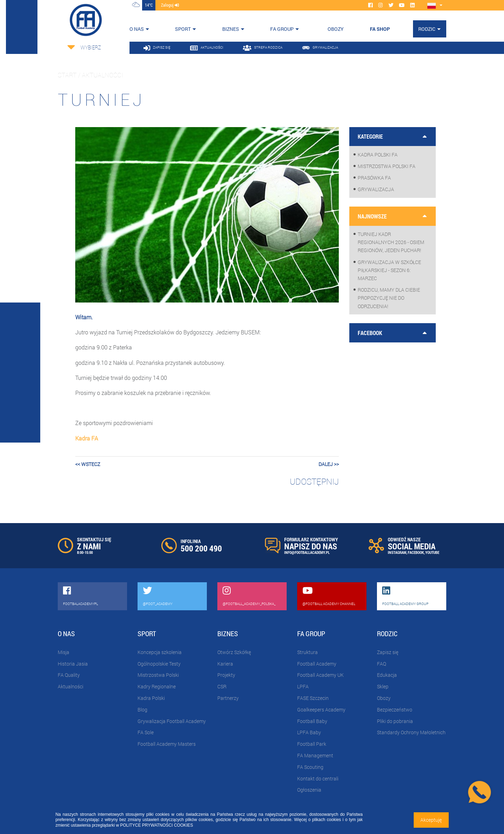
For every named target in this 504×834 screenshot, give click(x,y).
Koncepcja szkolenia (160, 652)
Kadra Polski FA (378, 155)
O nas (137, 29)
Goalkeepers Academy (321, 710)
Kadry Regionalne (157, 686)
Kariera (225, 664)
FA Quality (69, 675)
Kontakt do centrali (318, 779)
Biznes (231, 29)
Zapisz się (388, 652)
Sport (183, 29)
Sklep (383, 686)
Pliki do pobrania (395, 721)
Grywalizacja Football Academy (172, 721)
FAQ (381, 664)
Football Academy (317, 664)
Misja (64, 652)
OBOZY (336, 29)
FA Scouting (310, 767)
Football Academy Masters (167, 744)
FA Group (282, 29)
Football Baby (312, 721)
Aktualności (71, 686)
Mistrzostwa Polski (158, 675)
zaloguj (170, 5)
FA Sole (146, 732)
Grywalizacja (376, 189)
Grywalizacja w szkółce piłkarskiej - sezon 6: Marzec (389, 270)
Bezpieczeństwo (395, 710)
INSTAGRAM (397, 552)
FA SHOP (380, 29)
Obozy (384, 698)
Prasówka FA (374, 178)
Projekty (226, 675)
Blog (142, 710)
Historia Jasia (73, 664)
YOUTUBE (432, 552)
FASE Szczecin (313, 698)
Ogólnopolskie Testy (159, 664)
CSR (222, 686)
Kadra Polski (151, 698)
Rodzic (427, 29)
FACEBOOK (416, 552)
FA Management (315, 755)
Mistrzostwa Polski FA (387, 166)
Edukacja (387, 675)
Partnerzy (228, 698)
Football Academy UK (320, 675)
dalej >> (329, 464)
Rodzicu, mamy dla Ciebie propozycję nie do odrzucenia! (389, 298)
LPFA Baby (309, 732)
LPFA (303, 686)
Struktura (307, 652)
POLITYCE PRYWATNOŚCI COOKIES (156, 825)
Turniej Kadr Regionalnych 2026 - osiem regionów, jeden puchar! (391, 242)
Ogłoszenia (309, 790)
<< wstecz (88, 464)
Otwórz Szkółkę (234, 652)
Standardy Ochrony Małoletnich (411, 732)
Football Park (312, 744)
